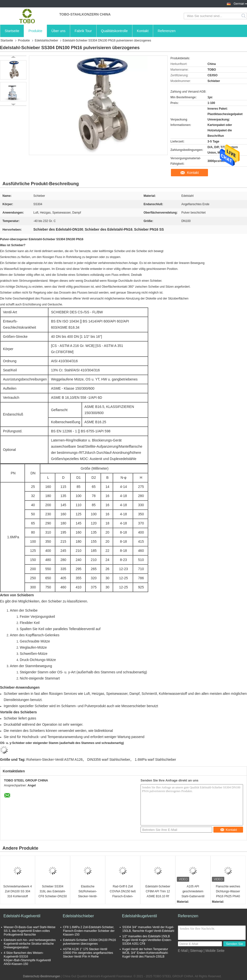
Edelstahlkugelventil (139, 916)
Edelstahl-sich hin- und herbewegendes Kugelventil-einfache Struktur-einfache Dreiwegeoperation (30, 944)
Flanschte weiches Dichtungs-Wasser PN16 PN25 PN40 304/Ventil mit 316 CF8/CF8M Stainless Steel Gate (228, 892)
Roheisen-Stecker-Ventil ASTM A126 (55, 760)
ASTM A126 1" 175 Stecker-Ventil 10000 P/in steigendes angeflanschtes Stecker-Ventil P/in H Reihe (88, 953)
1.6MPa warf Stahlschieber (155, 760)
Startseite (12, 31)
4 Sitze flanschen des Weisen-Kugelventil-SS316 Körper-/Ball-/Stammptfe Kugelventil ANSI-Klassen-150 (27, 958)
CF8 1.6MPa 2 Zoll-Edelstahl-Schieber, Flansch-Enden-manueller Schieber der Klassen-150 (89, 931)
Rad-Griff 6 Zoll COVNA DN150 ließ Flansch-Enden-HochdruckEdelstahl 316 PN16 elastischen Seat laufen (123, 892)
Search (244, 16)
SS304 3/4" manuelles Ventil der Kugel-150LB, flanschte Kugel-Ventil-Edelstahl (148, 929)
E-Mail (183, 951)
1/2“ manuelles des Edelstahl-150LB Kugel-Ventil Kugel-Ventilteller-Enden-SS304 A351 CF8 (147, 940)
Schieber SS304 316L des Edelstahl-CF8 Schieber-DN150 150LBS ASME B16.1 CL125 (53, 892)
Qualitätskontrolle (114, 31)
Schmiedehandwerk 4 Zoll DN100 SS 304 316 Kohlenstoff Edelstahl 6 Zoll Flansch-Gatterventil (17, 892)
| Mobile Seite (214, 951)
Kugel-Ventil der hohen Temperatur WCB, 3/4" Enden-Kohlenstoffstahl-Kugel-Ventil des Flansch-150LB (145, 953)
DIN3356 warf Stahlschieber (109, 760)
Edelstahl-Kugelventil (22, 916)
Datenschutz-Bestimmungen (42, 976)
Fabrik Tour (83, 31)
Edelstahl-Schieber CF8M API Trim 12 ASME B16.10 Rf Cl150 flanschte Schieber (158, 892)
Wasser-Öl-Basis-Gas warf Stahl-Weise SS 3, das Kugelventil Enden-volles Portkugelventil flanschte (30, 931)
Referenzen (166, 31)
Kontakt (143, 31)
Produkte (35, 31)
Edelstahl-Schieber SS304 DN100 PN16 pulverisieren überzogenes (89, 942)
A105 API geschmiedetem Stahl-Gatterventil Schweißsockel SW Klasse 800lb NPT (193, 892)
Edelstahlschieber (47, 40)
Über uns (58, 31)
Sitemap (196, 951)
